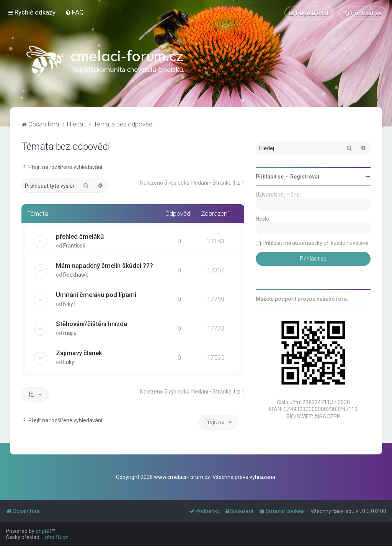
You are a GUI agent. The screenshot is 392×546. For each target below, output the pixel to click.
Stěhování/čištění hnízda (91, 323)
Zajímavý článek (79, 353)
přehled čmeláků (80, 236)
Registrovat (305, 177)
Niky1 (70, 304)
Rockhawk (76, 275)
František (74, 246)
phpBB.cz (57, 537)
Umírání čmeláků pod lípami (96, 295)
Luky (69, 362)
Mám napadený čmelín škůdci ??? (105, 266)
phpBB (44, 531)
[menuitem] (74, 12)
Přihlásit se (270, 177)
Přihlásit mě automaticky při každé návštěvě (315, 243)
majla (70, 333)
